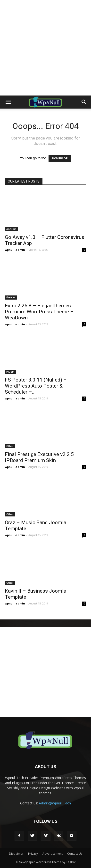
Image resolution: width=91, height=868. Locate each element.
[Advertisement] (45, 48)
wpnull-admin (15, 250)
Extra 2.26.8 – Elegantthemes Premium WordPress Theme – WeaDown (39, 312)
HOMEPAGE (60, 158)
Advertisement (53, 854)
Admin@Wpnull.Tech (55, 803)
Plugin (10, 372)
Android (11, 229)
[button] (84, 102)
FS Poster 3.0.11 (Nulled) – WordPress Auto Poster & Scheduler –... (36, 386)
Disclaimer (16, 854)
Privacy (33, 854)
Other (10, 446)
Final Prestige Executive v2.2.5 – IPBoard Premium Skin (42, 457)
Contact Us (75, 854)
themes (11, 297)
